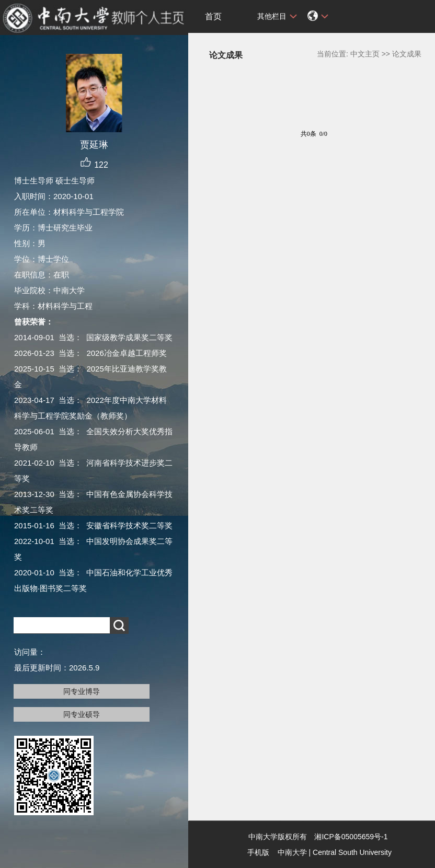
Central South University (352, 852)
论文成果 (407, 54)
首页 (213, 16)
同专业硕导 (82, 714)
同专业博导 (82, 691)
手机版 (258, 852)
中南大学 (292, 852)
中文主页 (365, 54)
